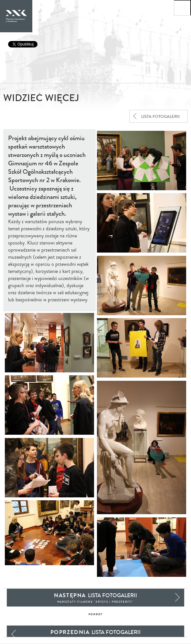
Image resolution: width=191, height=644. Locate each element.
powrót (96, 614)
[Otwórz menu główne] (182, 8)
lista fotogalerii (160, 117)
